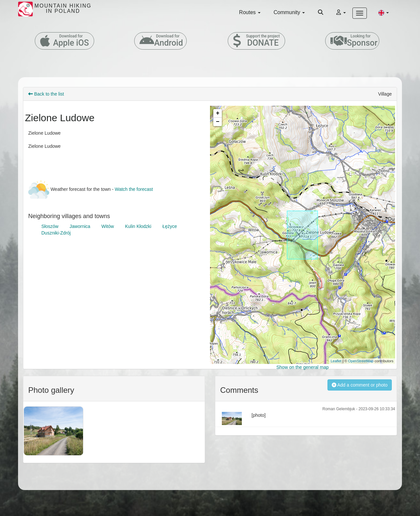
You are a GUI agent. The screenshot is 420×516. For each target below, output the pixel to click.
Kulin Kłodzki (138, 226)
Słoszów (50, 226)
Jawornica (80, 226)
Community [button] (289, 12)
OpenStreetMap (361, 361)
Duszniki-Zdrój (56, 233)
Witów (108, 226)
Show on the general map (303, 367)
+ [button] (218, 113)
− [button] (218, 122)
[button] (384, 12)
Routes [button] (250, 12)
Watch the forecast (134, 189)
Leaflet (336, 361)
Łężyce (170, 226)
